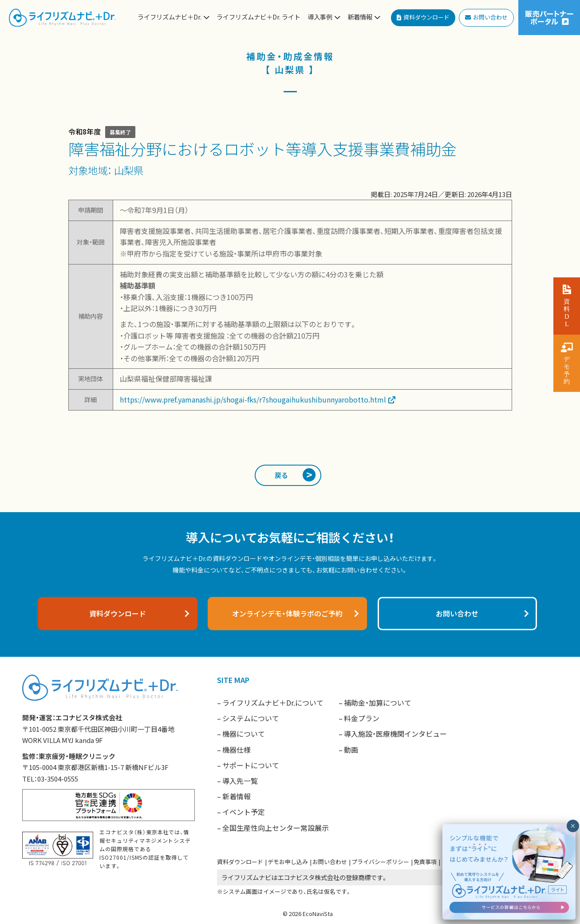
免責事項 (425, 862)
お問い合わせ (330, 862)
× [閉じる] (573, 826)
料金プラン (362, 718)
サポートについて (251, 765)
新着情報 (237, 796)
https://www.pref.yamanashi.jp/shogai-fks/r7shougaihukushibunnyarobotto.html (253, 399)
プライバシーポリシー (380, 862)
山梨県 (129, 170)
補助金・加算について (378, 703)
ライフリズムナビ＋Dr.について (273, 703)
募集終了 (120, 132)
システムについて (251, 718)
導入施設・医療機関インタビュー (395, 734)
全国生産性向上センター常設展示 (276, 828)
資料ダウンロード (240, 862)
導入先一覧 (240, 781)
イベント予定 (244, 812)
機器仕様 (237, 750)
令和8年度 (85, 131)
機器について (244, 734)
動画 (351, 750)
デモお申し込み (288, 862)
